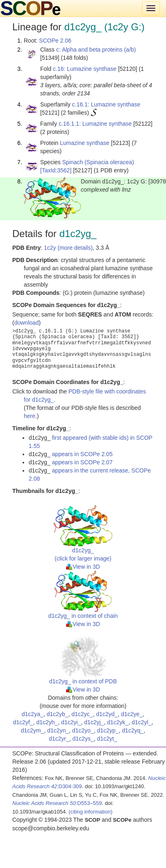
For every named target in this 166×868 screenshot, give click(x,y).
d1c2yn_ (58, 730)
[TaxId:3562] (56, 170)
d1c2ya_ (33, 714)
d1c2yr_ (59, 739)
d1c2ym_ (33, 730)
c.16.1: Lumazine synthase (106, 104)
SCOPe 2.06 (55, 41)
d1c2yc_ (82, 714)
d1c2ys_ (83, 739)
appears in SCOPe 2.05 (82, 454)
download (27, 323)
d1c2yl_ (141, 722)
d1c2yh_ (47, 722)
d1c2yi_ (71, 722)
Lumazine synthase (85, 143)
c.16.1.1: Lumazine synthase (95, 124)
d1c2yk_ (118, 722)
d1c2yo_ (83, 730)
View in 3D (83, 567)
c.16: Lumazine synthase (85, 69)
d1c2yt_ (107, 739)
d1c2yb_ (58, 714)
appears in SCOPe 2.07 (82, 462)
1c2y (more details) (68, 248)
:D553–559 (57, 803)
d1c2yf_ (23, 722)
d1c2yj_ (94, 722)
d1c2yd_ (107, 714)
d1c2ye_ (132, 714)
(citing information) (90, 812)
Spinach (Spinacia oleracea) (98, 162)
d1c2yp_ (108, 730)
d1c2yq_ (133, 730)
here (30, 416)
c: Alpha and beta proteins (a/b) (96, 50)
